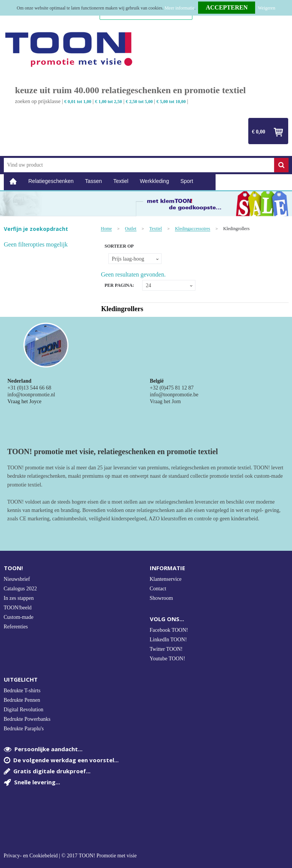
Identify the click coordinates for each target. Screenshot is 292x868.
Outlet (131, 229)
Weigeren (267, 8)
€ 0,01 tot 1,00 (78, 102)
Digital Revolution (24, 710)
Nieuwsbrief (17, 579)
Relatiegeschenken (51, 181)
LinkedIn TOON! (168, 640)
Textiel (121, 181)
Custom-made (19, 617)
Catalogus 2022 (21, 589)
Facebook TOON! (169, 630)
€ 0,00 (259, 132)
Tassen (94, 181)
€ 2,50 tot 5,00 (139, 102)
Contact (158, 589)
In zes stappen (19, 598)
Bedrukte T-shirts (22, 691)
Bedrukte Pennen (22, 700)
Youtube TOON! (167, 659)
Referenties (16, 627)
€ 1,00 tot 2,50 (109, 102)
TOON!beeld (18, 608)
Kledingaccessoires (193, 229)
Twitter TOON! (166, 649)
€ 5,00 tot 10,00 (171, 102)
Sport (186, 181)
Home (13, 181)
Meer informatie (179, 8)
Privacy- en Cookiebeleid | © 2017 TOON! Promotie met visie (70, 856)
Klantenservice (166, 579)
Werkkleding (155, 181)
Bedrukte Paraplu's (24, 729)
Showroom (161, 598)
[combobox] (139, 165)
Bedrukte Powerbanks (27, 719)
